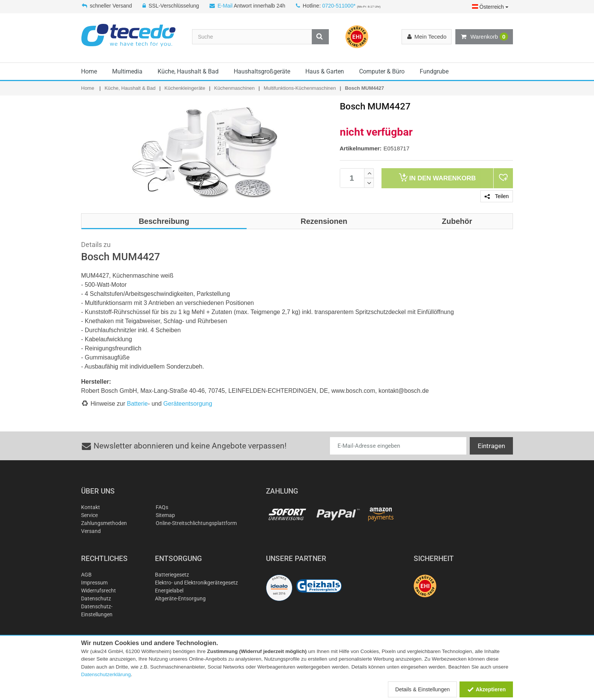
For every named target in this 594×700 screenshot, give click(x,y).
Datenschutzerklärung (106, 674)
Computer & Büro (382, 71)
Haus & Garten (325, 71)
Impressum (94, 583)
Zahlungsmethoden (104, 523)
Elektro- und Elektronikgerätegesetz (196, 583)
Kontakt (91, 507)
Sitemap (165, 515)
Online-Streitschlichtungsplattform (196, 523)
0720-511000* (339, 6)
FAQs (162, 507)
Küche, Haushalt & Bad (188, 71)
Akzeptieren (486, 689)
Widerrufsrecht (98, 591)
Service (89, 515)
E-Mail (225, 6)
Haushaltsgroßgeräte (262, 71)
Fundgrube (434, 71)
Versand (91, 531)
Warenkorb (484, 37)
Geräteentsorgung (188, 404)
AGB (86, 575)
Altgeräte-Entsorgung (180, 598)
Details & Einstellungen (422, 689)
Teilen (497, 196)
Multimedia (127, 71)
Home (89, 71)
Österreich (490, 7)
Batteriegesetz (172, 575)
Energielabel (169, 591)
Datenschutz (96, 598)
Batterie (137, 404)
